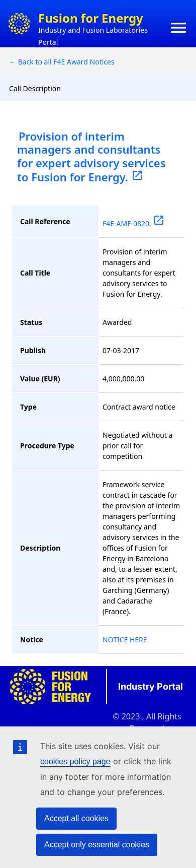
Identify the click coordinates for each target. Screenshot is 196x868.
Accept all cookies (76, 818)
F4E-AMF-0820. (134, 223)
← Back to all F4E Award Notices (62, 62)
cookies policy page (75, 761)
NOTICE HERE (125, 640)
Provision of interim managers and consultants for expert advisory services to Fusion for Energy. (91, 156)
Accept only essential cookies (97, 845)
